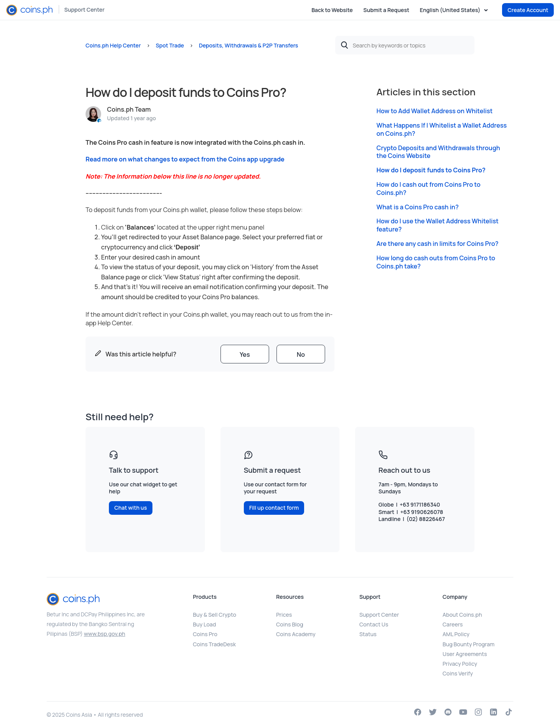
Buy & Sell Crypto (214, 615)
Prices (284, 615)
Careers (453, 624)
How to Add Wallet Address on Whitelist (435, 111)
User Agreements (465, 654)
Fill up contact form (274, 508)
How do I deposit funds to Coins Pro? (431, 170)
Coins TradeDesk (214, 644)
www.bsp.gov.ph (105, 634)
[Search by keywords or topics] (405, 45)
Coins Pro (205, 634)
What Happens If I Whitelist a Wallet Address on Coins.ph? (442, 130)
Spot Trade (170, 45)
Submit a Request (386, 10)
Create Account (528, 10)
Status (368, 634)
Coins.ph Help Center (113, 45)
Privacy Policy (460, 664)
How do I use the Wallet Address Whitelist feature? (437, 225)
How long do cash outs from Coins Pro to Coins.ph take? (436, 262)
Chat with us (131, 508)
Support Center (84, 10)
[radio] (245, 354)
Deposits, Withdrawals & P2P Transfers (248, 45)
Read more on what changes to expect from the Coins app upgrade (185, 159)
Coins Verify (458, 673)
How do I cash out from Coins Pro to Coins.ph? (428, 189)
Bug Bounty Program (469, 644)
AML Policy (456, 634)
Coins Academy (296, 634)
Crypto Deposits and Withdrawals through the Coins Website (438, 152)
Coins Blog (290, 624)
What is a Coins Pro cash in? (417, 207)
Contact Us (374, 624)
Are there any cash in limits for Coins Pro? (437, 244)
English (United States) (451, 10)
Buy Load (204, 624)
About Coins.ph (462, 615)
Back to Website (332, 10)
